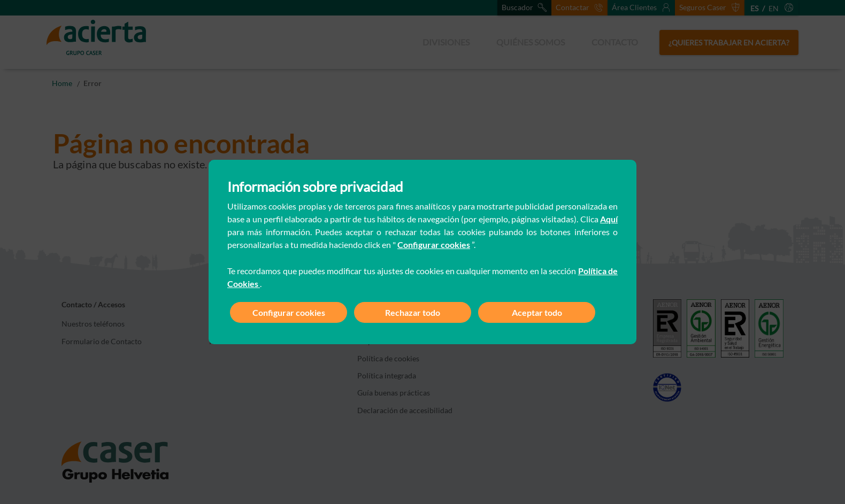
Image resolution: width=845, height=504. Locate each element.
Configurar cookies (434, 245)
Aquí (609, 219)
